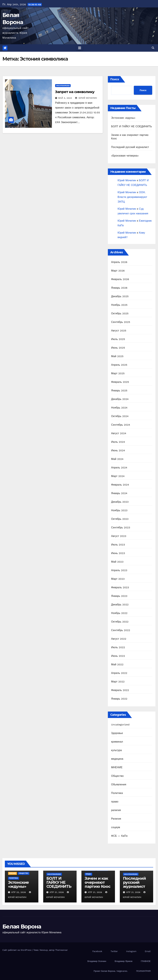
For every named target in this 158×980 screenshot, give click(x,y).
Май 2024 (117, 459)
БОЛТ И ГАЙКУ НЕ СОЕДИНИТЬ (131, 126)
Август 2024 (119, 433)
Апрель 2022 (119, 673)
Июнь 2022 (118, 656)
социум (116, 827)
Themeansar (61, 950)
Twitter (114, 951)
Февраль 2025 (120, 382)
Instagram (131, 951)
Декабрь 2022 (120, 605)
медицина (117, 759)
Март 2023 (118, 579)
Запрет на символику (75, 92)
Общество (117, 776)
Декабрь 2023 (120, 502)
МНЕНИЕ (117, 767)
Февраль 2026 (120, 279)
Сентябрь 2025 (121, 322)
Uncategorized (63, 86)
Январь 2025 (119, 390)
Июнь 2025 (118, 348)
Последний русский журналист (130, 147)
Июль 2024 (118, 442)
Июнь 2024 (118, 450)
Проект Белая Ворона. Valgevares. (111, 971)
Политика (117, 793)
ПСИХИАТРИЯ (143, 971)
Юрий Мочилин (86, 98)
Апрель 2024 (119, 468)
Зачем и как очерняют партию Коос (97, 882)
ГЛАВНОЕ (146, 961)
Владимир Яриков (123, 961)
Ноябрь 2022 (119, 613)
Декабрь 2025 (120, 296)
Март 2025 (118, 373)
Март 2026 (118, 271)
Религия (116, 819)
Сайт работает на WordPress (17, 950)
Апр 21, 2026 (57, 892)
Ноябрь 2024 (119, 408)
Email (148, 951)
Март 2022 (118, 682)
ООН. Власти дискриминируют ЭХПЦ (132, 197)
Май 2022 (117, 664)
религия (116, 810)
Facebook (97, 951)
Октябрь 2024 (120, 416)
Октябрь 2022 (120, 622)
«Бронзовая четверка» (125, 156)
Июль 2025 (118, 339)
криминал (117, 742)
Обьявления (119, 784)
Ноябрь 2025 (119, 305)
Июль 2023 (118, 545)
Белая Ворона (22, 927)
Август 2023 (119, 536)
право (115, 802)
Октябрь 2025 (120, 313)
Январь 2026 (119, 288)
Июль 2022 (118, 647)
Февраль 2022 (120, 690)
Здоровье (117, 733)
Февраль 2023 (120, 587)
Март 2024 (118, 476)
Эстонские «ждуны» (123, 118)
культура (116, 750)
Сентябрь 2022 (121, 630)
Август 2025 (119, 331)
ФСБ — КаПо (119, 836)
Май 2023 (117, 562)
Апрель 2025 (119, 365)
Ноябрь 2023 (119, 510)
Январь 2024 (119, 493)
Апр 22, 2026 (19, 892)
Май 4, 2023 (65, 98)
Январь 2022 (119, 699)
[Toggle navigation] (80, 48)
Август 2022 (119, 639)
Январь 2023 (119, 596)
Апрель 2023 (119, 570)
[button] (153, 48)
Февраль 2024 (120, 485)
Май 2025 (117, 356)
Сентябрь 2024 (121, 425)
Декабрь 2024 (120, 399)
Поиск (115, 79)
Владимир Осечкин (97, 961)
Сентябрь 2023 (121, 527)
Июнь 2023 (118, 553)
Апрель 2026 (119, 262)
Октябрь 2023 (120, 519)
